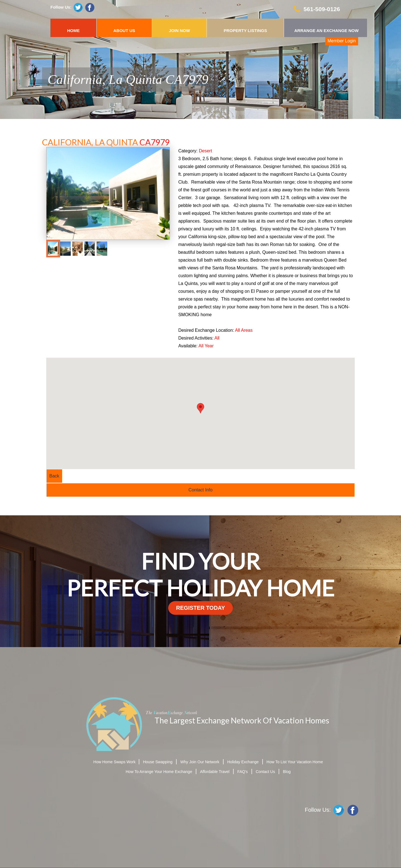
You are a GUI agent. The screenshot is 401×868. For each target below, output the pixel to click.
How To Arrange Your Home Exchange (159, 772)
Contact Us (265, 772)
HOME (73, 31)
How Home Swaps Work (115, 762)
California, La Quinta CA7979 (128, 79)
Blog (287, 772)
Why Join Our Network (200, 762)
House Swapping (158, 762)
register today (200, 608)
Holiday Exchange (243, 762)
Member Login (342, 41)
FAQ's (243, 772)
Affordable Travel (215, 772)
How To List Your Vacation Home (295, 762)
